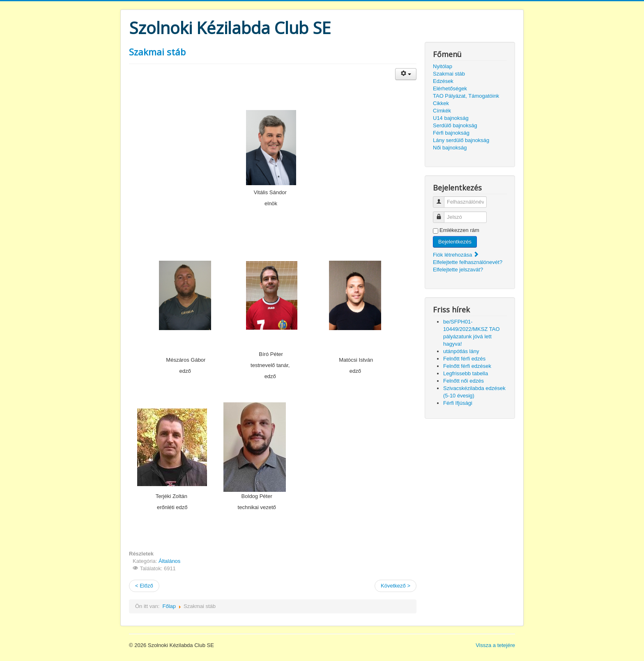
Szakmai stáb (157, 52)
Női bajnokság (450, 148)
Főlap (169, 606)
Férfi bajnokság (451, 133)
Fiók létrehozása (456, 255)
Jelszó (442, 214)
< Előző (144, 586)
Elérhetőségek (450, 88)
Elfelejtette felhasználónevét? (468, 262)
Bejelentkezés (455, 242)
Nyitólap (443, 66)
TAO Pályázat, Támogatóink (466, 96)
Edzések (443, 81)
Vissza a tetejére (495, 645)
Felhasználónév (442, 199)
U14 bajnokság (451, 118)
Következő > (396, 586)
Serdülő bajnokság (455, 125)
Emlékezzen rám (459, 230)
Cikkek (441, 103)
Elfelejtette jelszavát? (458, 270)
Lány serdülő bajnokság (461, 140)
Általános (169, 561)
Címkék (442, 111)
